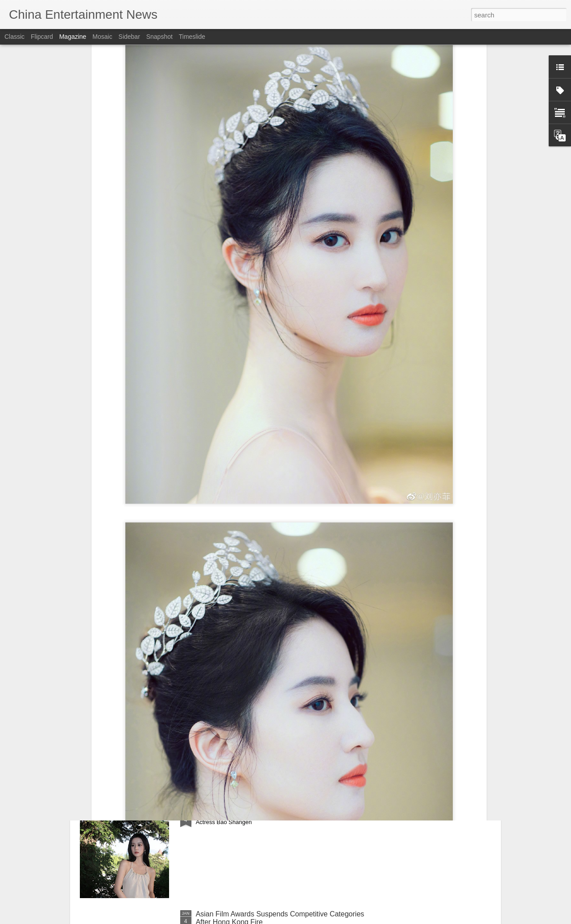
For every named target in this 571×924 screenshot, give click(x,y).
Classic (14, 37)
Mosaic (102, 37)
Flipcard (42, 37)
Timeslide (192, 37)
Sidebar (129, 37)
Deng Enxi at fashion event (238, 711)
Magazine (73, 37)
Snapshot (159, 37)
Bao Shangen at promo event (242, 813)
